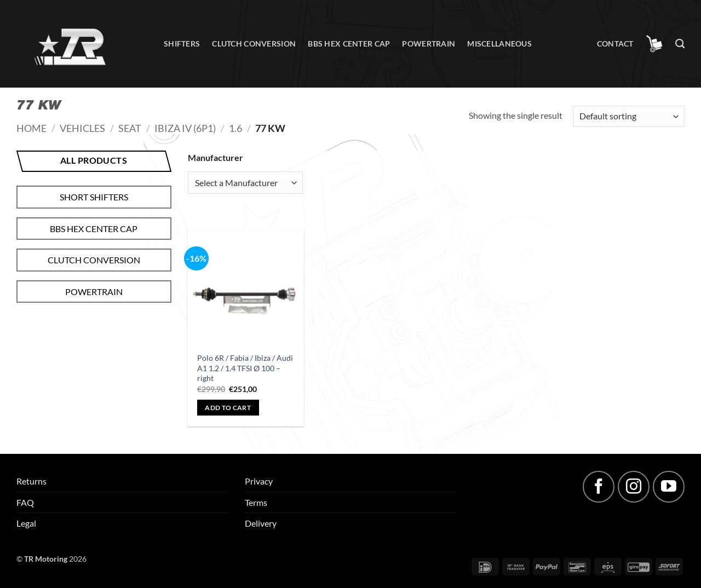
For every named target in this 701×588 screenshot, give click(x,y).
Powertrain (429, 44)
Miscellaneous (499, 44)
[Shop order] (629, 116)
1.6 (235, 128)
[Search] (680, 44)
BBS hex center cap (349, 44)
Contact (615, 44)
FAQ (25, 502)
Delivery (261, 523)
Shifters (182, 44)
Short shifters (94, 197)
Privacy (259, 481)
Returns (31, 481)
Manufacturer (216, 157)
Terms (256, 502)
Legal (26, 523)
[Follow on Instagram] (634, 487)
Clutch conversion (254, 44)
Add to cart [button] (228, 408)
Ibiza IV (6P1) (185, 128)
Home (31, 128)
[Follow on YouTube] (669, 487)
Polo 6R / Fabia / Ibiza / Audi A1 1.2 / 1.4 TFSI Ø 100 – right (245, 368)
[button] (654, 44)
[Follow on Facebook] (599, 487)
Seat (130, 128)
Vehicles (82, 128)
